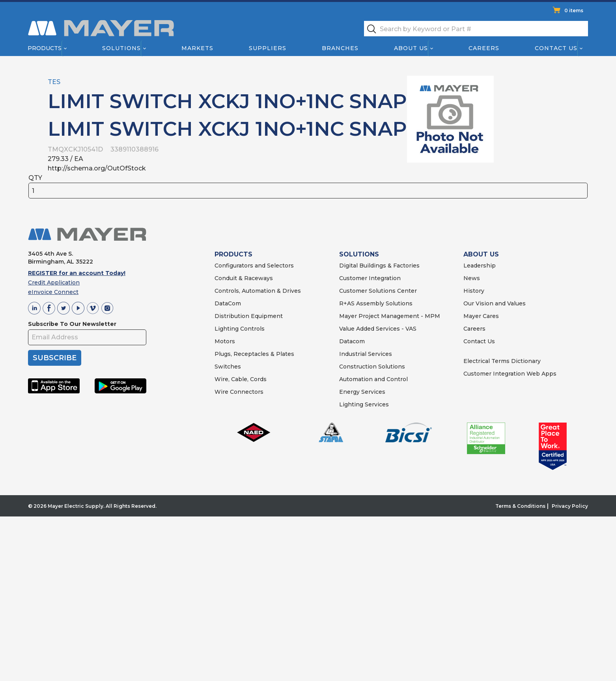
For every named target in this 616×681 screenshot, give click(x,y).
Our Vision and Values (495, 303)
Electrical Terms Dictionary (502, 361)
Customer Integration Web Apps (510, 374)
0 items (574, 10)
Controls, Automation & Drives (258, 291)
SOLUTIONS (359, 254)
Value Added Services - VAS (378, 329)
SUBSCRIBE (55, 358)
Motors (225, 341)
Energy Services (362, 392)
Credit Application (54, 283)
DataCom (228, 303)
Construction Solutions (372, 367)
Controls (252, 329)
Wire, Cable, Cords (241, 379)
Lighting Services (364, 404)
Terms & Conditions (520, 506)
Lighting (227, 329)
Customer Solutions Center (378, 291)
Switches (228, 367)
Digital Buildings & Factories (379, 266)
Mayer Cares (481, 316)
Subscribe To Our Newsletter (72, 324)
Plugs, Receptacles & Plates (254, 354)
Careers (484, 48)
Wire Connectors (239, 392)
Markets (197, 48)
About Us (411, 48)
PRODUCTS (233, 254)
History (474, 291)
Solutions (121, 48)
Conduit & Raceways (244, 278)
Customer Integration (370, 278)
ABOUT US (481, 254)
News (472, 278)
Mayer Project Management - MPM (390, 316)
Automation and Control (373, 379)
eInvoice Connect (53, 292)
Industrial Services (366, 354)
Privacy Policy (570, 506)
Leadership (480, 266)
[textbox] (476, 29)
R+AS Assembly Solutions (376, 303)
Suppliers (268, 48)
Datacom (352, 341)
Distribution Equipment (249, 316)
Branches (340, 48)
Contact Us (556, 48)
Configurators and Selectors (254, 266)
